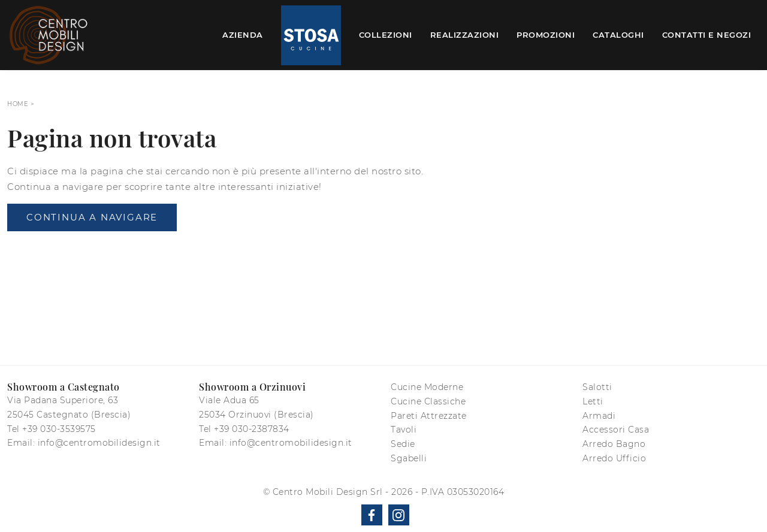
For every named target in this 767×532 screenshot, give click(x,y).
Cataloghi (618, 35)
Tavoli (404, 430)
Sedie (403, 444)
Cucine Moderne (427, 387)
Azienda (243, 35)
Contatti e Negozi (707, 35)
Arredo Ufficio (614, 458)
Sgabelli (409, 458)
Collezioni (386, 35)
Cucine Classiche (428, 401)
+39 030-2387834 (252, 429)
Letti (593, 401)
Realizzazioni (465, 35)
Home (18, 104)
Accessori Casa (616, 430)
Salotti (597, 387)
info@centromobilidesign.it (99, 443)
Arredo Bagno (614, 444)
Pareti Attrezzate (429, 416)
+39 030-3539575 (59, 429)
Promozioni (546, 35)
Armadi (599, 416)
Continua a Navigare (92, 217)
